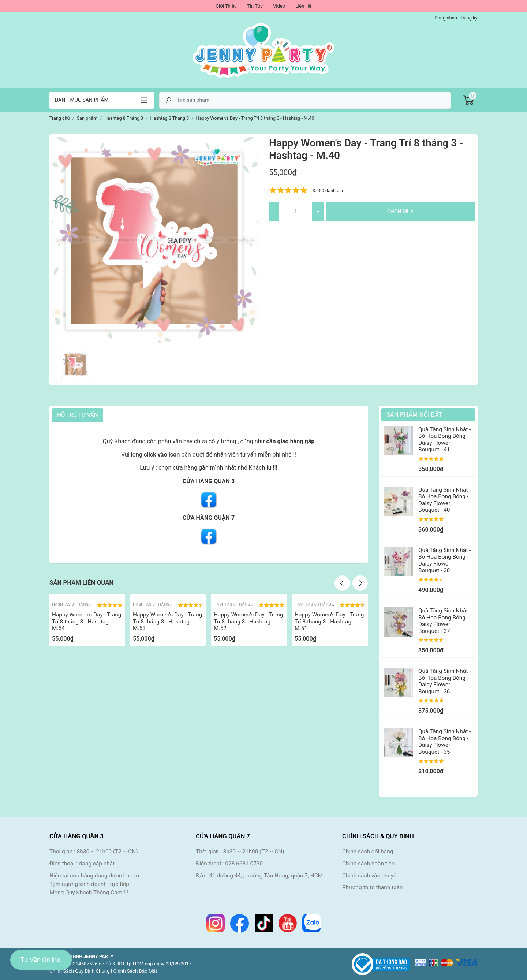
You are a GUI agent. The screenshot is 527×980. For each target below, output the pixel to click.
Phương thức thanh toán (373, 887)
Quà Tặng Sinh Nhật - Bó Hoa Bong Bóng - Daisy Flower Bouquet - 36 (444, 681)
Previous (342, 583)
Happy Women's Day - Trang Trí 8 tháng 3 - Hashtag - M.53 (167, 621)
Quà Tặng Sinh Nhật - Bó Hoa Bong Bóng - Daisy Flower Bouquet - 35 (444, 741)
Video (279, 6)
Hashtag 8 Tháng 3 (72, 605)
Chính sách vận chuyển (371, 876)
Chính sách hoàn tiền (368, 864)
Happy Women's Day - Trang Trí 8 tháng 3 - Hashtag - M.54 (87, 621)
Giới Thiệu (226, 6)
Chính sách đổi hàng (368, 852)
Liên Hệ (303, 6)
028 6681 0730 (244, 864)
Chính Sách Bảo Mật (135, 971)
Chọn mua (400, 212)
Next (360, 583)
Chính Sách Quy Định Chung (80, 971)
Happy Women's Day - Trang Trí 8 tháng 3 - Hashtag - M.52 (248, 621)
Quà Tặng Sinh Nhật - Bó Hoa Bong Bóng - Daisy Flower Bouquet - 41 (444, 439)
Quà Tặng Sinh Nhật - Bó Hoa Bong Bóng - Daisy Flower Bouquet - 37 (444, 621)
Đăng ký (469, 18)
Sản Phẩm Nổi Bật (414, 414)
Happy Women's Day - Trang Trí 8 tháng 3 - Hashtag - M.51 (329, 621)
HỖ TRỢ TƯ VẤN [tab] (78, 415)
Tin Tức (255, 6)
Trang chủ (60, 118)
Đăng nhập (446, 18)
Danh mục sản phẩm (82, 100)
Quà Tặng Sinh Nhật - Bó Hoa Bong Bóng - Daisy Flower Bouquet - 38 (444, 560)
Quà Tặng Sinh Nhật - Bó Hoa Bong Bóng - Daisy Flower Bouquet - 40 (444, 500)
